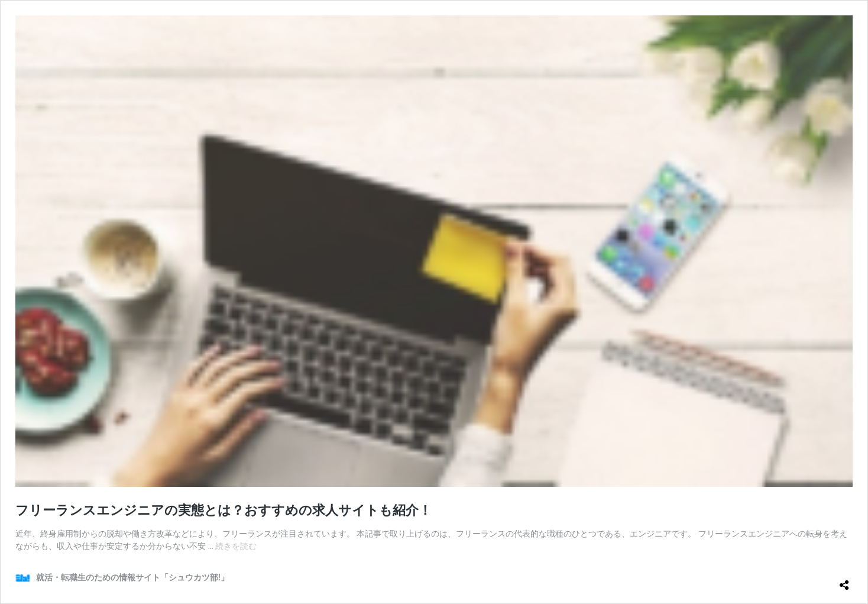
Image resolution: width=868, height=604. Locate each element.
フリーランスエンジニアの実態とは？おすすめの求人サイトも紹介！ (224, 510)
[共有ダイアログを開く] (844, 580)
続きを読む (236, 546)
